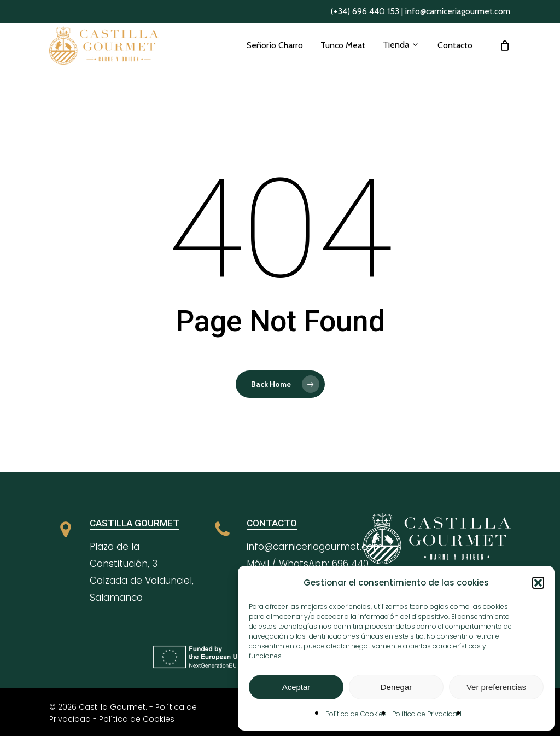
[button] (538, 583)
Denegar (396, 687)
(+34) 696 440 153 (365, 11)
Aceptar (296, 687)
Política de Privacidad (427, 714)
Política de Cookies (356, 714)
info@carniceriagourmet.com (458, 11)
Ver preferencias (496, 687)
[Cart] (505, 59)
